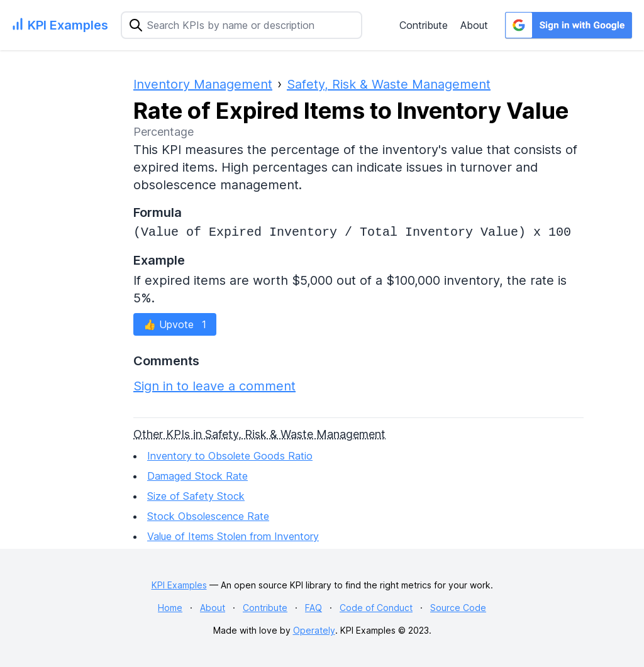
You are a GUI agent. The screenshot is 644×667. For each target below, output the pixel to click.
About (474, 25)
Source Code (458, 608)
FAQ (314, 608)
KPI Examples (179, 585)
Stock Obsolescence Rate (208, 516)
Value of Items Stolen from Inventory (233, 536)
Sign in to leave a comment (214, 386)
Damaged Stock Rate (197, 476)
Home (170, 608)
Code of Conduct (376, 608)
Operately (314, 630)
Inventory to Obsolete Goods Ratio (230, 456)
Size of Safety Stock (196, 496)
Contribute (424, 25)
